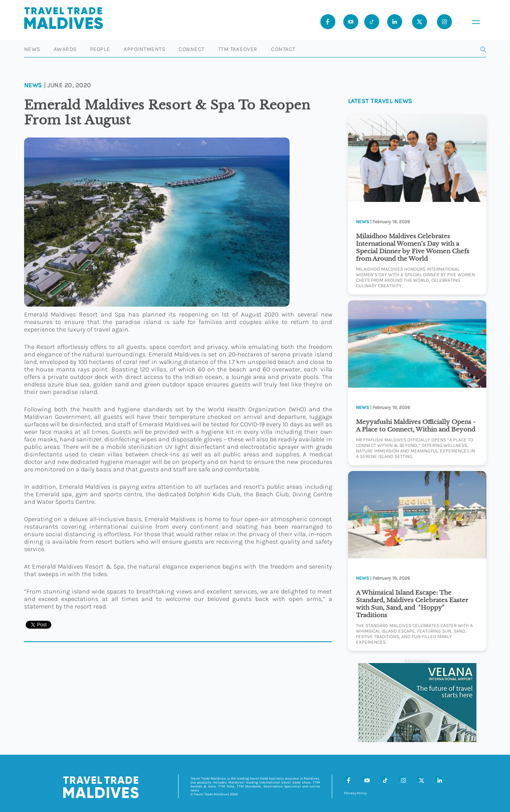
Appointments (144, 49)
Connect (192, 49)
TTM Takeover (238, 49)
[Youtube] (351, 22)
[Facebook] (347, 779)
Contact (283, 49)
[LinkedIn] (438, 779)
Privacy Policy (355, 793)
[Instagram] (402, 779)
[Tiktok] (372, 22)
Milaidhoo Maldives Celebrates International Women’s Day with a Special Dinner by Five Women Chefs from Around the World (413, 247)
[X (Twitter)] (420, 779)
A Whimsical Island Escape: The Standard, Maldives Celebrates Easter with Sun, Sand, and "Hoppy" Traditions (412, 604)
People (100, 49)
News (32, 49)
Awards (65, 49)
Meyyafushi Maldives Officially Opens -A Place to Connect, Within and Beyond (416, 426)
